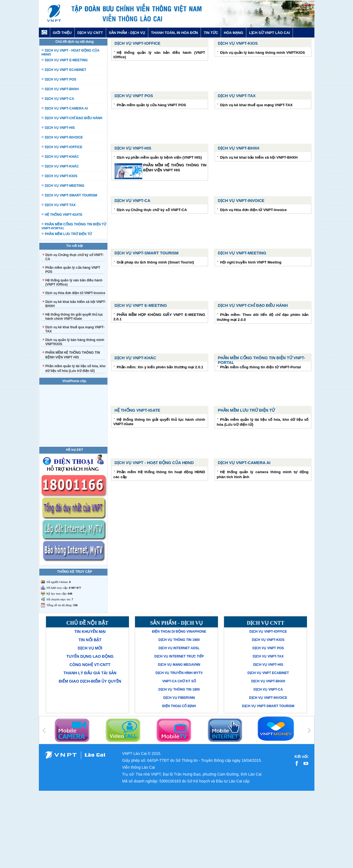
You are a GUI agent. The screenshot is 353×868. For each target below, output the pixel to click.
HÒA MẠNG (233, 33)
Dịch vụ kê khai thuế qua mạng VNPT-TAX (256, 105)
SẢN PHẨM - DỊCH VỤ (127, 33)
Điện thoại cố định (179, 706)
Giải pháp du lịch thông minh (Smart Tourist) (156, 262)
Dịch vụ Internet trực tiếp (179, 656)
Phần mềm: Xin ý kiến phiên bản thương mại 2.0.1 (160, 367)
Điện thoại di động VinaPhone (179, 632)
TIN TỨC (211, 33)
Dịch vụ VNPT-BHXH (239, 148)
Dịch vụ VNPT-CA (133, 201)
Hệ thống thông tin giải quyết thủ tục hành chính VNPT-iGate (74, 317)
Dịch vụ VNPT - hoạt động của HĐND (154, 463)
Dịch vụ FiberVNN (179, 698)
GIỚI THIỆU (62, 33)
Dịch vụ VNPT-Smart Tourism (147, 253)
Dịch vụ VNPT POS (134, 96)
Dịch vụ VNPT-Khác (135, 358)
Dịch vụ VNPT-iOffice (138, 43)
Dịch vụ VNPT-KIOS (238, 43)
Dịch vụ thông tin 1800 (179, 689)
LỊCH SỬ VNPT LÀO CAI (270, 33)
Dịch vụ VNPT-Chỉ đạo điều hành (253, 305)
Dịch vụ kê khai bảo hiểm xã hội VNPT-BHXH (259, 157)
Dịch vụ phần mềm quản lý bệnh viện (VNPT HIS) (159, 157)
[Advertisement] (177, 829)
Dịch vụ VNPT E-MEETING (141, 305)
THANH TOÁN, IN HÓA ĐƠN (174, 33)
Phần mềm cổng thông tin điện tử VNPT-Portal (261, 367)
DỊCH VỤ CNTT (90, 33)
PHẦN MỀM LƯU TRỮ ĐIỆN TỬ (246, 410)
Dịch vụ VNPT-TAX (237, 96)
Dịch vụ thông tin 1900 (179, 640)
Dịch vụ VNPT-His (133, 148)
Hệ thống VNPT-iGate (138, 410)
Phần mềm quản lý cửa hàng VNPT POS (152, 105)
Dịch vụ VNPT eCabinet (268, 673)
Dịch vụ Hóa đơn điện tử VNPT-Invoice (75, 293)
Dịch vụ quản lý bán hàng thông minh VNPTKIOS (263, 53)
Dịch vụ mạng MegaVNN (179, 665)
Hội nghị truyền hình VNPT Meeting (251, 262)
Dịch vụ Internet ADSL (179, 648)
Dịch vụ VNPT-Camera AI (244, 463)
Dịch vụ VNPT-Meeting (242, 253)
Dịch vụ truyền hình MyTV (179, 673)
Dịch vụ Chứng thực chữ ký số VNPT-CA (152, 210)
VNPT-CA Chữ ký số (179, 681)
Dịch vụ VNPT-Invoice (241, 201)
